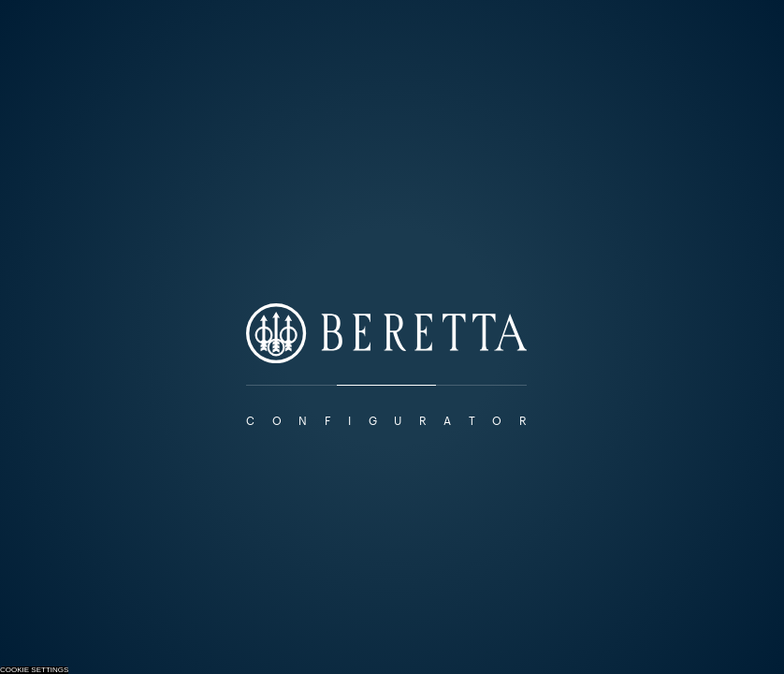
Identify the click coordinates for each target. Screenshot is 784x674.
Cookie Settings (34, 670)
